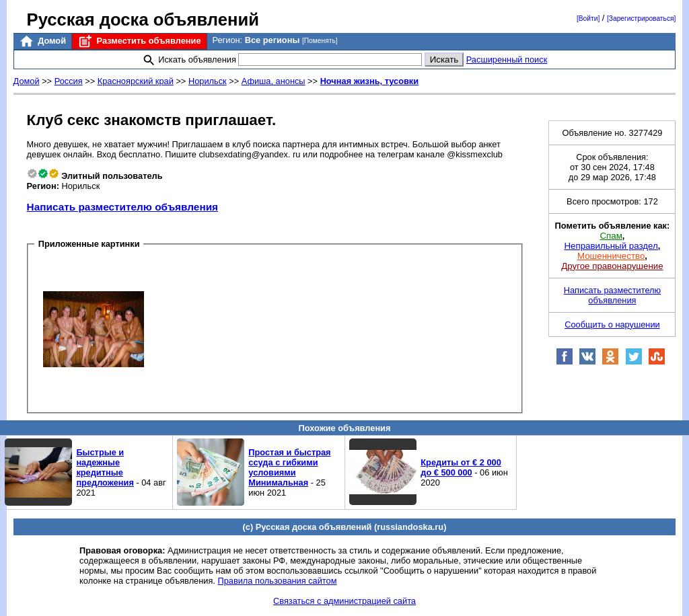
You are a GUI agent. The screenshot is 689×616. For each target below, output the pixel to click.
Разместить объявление (139, 41)
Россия (69, 81)
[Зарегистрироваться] (641, 18)
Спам (611, 236)
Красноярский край (136, 81)
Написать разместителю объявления (122, 207)
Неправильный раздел (611, 246)
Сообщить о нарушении (612, 324)
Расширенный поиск (507, 60)
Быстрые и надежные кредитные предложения (105, 467)
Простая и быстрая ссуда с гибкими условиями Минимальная (289, 467)
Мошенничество (611, 256)
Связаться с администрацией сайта (344, 601)
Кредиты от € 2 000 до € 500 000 (461, 467)
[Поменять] (320, 41)
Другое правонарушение (612, 266)
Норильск (208, 81)
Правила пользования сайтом (277, 581)
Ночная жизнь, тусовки (370, 81)
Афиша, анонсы (274, 81)
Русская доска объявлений (143, 20)
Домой (42, 41)
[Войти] (588, 18)
